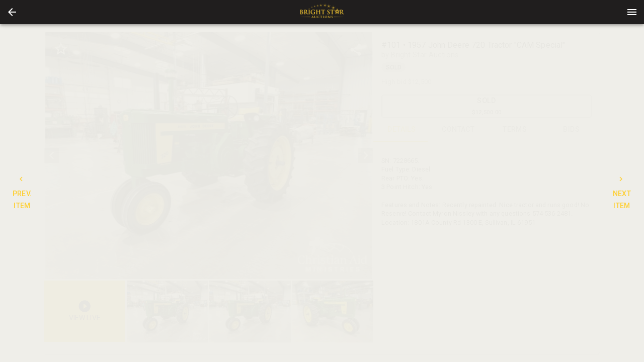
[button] (12, 12)
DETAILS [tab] (402, 130)
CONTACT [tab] (459, 130)
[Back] (12, 12)
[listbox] (209, 156)
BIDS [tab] (572, 130)
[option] (209, 156)
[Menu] (632, 12)
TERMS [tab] (515, 130)
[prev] (52, 155)
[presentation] (322, 12)
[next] (366, 155)
